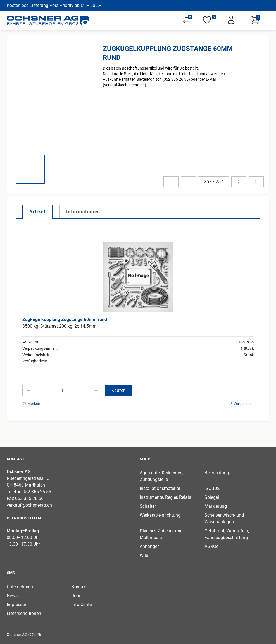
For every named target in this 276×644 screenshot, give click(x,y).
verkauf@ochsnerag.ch (29, 505)
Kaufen (119, 390)
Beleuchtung (217, 473)
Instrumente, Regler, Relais (165, 497)
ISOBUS (212, 488)
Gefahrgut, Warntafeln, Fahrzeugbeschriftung (227, 534)
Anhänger (149, 546)
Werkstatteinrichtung (160, 515)
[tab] (37, 212)
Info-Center (82, 605)
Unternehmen (20, 587)
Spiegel (212, 497)
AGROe (211, 546)
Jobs (76, 596)
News (12, 596)
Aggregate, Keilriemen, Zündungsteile (161, 476)
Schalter (148, 506)
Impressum (18, 605)
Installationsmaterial (160, 488)
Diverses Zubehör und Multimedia (161, 534)
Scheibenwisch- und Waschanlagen (224, 519)
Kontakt (79, 587)
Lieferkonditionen (24, 613)
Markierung (216, 506)
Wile (144, 555)
